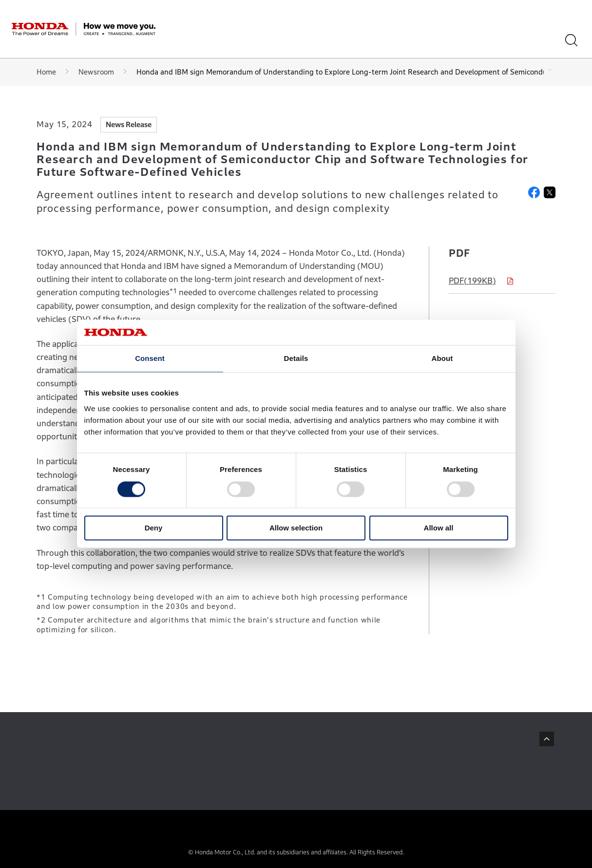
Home (46, 72)
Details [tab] (296, 359)
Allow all (439, 528)
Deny (154, 528)
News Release (129, 124)
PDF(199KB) (472, 281)
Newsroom (96, 72)
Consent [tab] (150, 359)
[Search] (575, 40)
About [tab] (442, 359)
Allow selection (296, 528)
